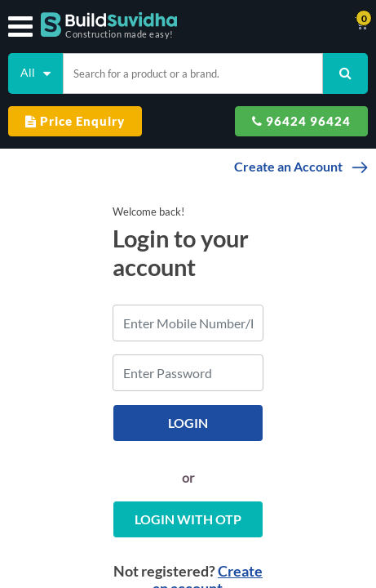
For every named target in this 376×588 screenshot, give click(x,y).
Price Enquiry (75, 121)
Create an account (240, 542)
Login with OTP (188, 490)
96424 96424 (301, 121)
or (188, 449)
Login (188, 394)
